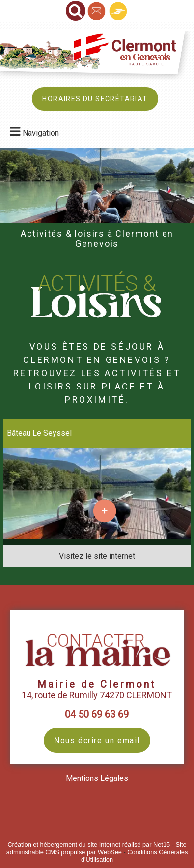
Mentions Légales (97, 778)
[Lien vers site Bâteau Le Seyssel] (97, 537)
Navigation (41, 133)
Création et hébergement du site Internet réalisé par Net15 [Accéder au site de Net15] (89, 845)
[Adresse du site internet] (97, 556)
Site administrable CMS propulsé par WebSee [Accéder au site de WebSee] (97, 848)
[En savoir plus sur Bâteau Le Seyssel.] (105, 511)
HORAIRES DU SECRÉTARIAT (95, 99)
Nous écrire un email (97, 740)
